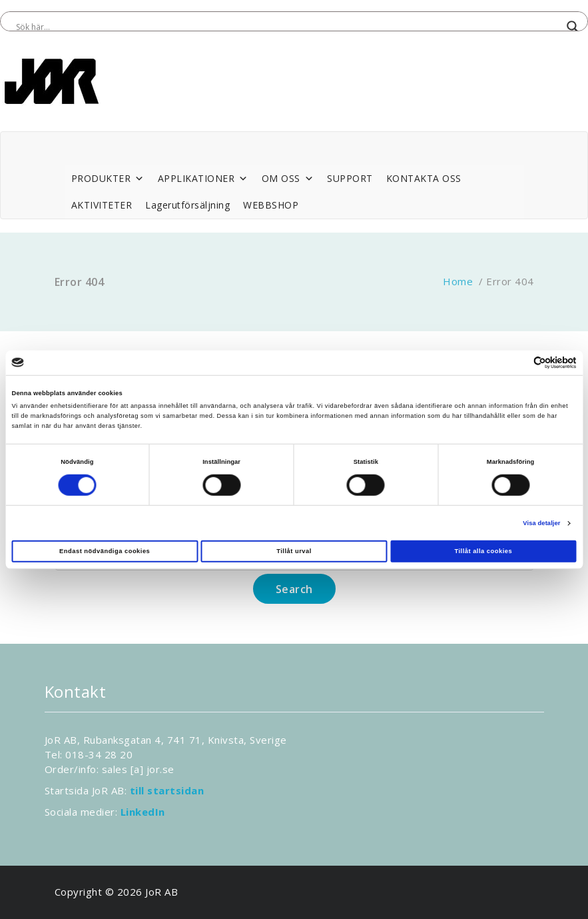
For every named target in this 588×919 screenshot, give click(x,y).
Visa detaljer (541, 523)
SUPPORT (350, 178)
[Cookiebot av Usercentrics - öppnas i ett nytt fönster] (518, 363)
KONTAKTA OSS (424, 178)
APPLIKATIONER (203, 179)
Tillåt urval (294, 551)
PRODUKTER (108, 179)
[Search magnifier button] (573, 27)
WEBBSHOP (271, 205)
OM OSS (288, 179)
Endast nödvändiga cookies (105, 551)
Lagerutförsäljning (187, 205)
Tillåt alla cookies (483, 551)
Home (458, 281)
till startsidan (167, 790)
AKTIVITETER (102, 205)
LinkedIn (143, 812)
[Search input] (288, 27)
